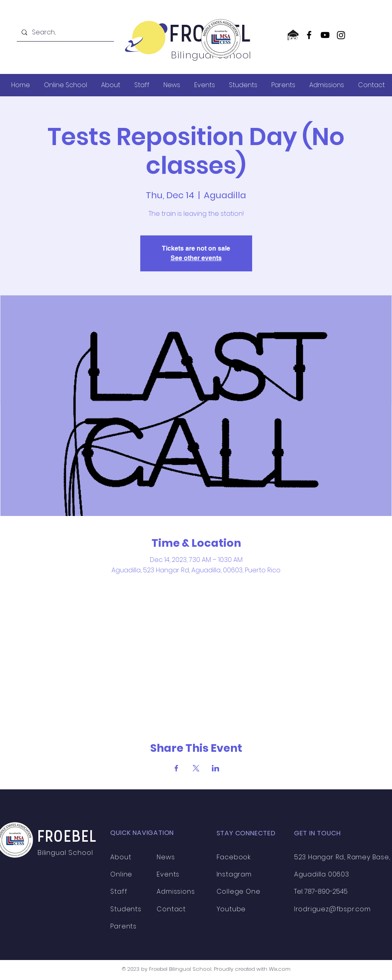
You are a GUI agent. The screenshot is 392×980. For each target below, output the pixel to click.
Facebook (234, 857)
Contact (171, 909)
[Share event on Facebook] (176, 768)
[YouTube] (325, 35)
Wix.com (280, 969)
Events (168, 874)
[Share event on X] (196, 768)
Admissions (176, 891)
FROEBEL (67, 838)
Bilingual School (66, 853)
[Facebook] (309, 35)
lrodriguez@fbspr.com (332, 909)
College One (239, 891)
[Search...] (65, 32)
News (166, 857)
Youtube (231, 909)
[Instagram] (341, 35)
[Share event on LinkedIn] (216, 768)
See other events (196, 258)
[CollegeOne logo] (293, 35)
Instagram (234, 874)
